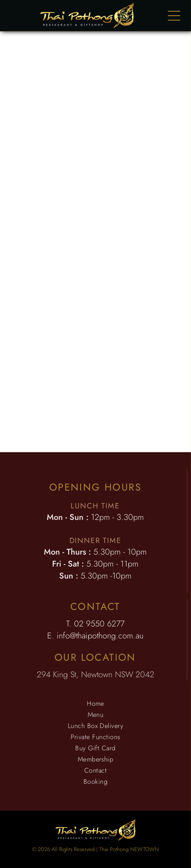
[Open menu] (174, 16)
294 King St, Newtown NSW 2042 (95, 675)
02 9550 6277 (99, 624)
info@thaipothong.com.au (100, 636)
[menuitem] (95, 703)
